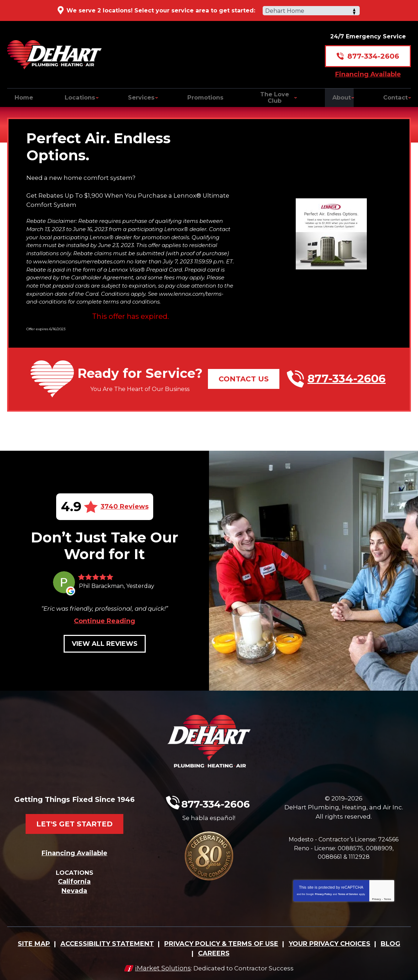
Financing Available (368, 70)
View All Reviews (105, 652)
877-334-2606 (373, 52)
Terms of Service (348, 892)
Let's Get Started (74, 819)
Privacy (377, 897)
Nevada (74, 890)
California (74, 881)
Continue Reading (104, 629)
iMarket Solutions (161, 965)
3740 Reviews (125, 501)
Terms (388, 897)
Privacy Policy (323, 892)
